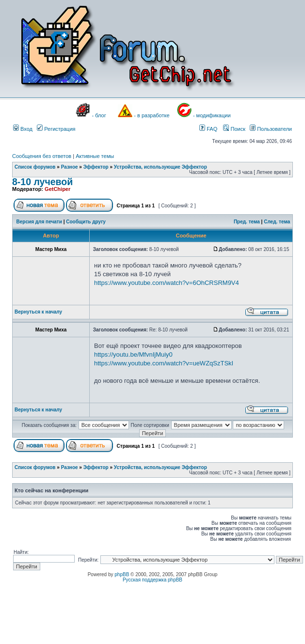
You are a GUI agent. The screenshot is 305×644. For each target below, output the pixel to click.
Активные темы (95, 156)
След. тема (277, 222)
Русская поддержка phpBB (152, 580)
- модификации (212, 115)
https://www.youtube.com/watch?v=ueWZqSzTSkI (164, 363)
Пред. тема (247, 222)
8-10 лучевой (42, 182)
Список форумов (35, 167)
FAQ (208, 129)
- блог (99, 115)
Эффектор (96, 167)
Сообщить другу (86, 222)
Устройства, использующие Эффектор (161, 167)
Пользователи (271, 129)
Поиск (234, 129)
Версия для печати (39, 222)
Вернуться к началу (38, 312)
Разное (70, 167)
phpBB (122, 574)
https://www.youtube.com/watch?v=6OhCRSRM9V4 (167, 283)
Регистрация (56, 129)
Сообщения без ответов (42, 156)
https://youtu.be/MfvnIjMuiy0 (133, 354)
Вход (23, 129)
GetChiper (57, 189)
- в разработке (152, 115)
